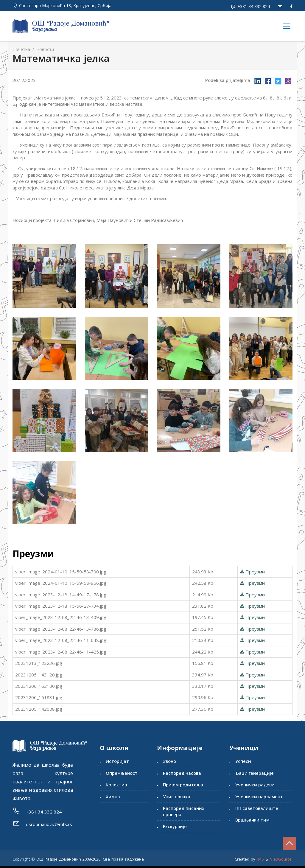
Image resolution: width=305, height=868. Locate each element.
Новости (45, 49)
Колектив (116, 785)
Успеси (243, 761)
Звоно (169, 761)
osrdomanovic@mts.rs (49, 824)
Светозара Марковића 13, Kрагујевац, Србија (65, 6)
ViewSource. (281, 859)
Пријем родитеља (183, 785)
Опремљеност (122, 773)
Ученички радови (255, 785)
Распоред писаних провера (184, 811)
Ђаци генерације (255, 773)
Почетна (21, 49)
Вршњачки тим (252, 820)
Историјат (117, 761)
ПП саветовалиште (257, 808)
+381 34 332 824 (253, 6)
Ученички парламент (259, 797)
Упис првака (177, 797)
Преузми (252, 572)
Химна (113, 797)
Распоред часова (182, 773)
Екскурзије (175, 826)
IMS (261, 859)
